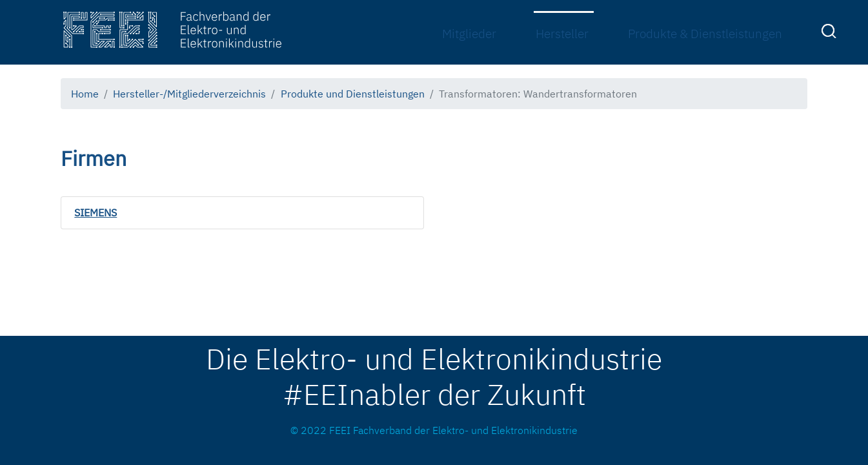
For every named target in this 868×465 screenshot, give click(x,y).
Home (85, 93)
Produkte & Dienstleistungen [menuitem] (705, 33)
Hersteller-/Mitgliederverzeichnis (189, 93)
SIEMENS (96, 212)
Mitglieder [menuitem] (469, 33)
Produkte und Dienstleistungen (353, 93)
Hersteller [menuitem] (562, 33)
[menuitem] (831, 34)
